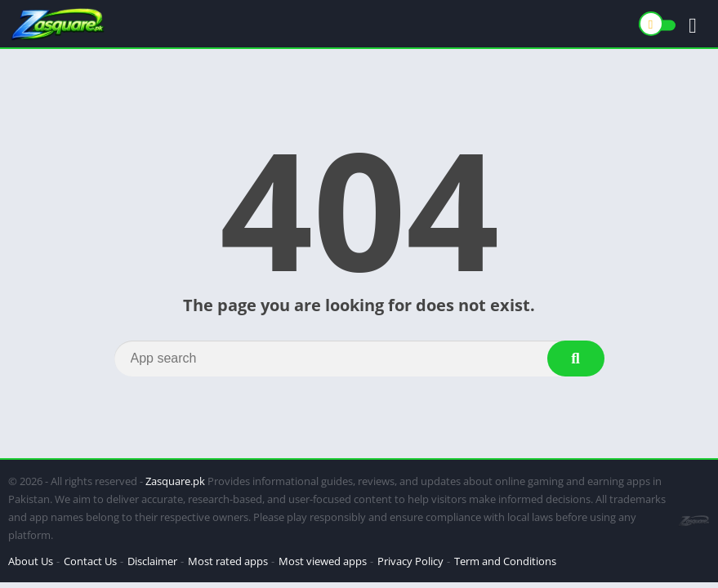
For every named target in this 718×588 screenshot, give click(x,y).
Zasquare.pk (175, 481)
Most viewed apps (323, 561)
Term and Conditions (505, 561)
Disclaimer (152, 561)
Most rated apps (228, 561)
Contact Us (90, 561)
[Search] (359, 359)
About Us (31, 561)
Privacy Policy (410, 561)
